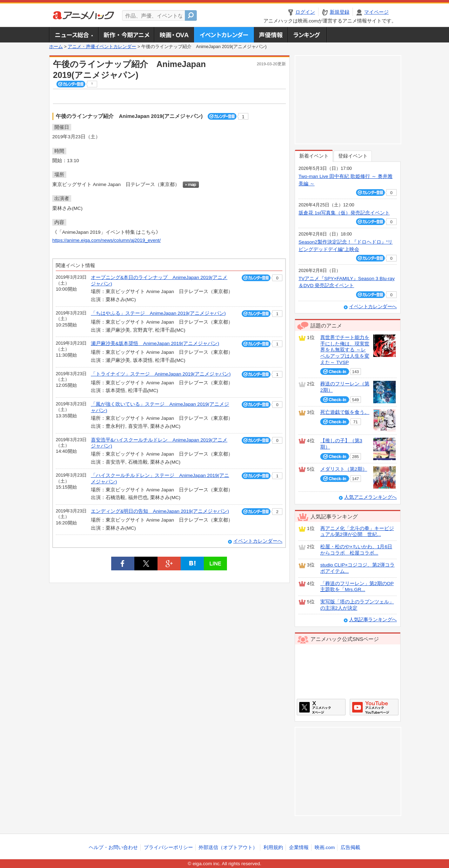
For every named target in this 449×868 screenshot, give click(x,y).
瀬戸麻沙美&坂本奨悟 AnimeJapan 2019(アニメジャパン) (155, 343)
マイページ (376, 12)
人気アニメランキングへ (370, 497)
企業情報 (299, 847)
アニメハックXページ (321, 707)
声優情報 (271, 35)
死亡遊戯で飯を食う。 (345, 412)
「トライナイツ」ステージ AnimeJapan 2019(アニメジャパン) (161, 374)
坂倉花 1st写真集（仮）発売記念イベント (344, 213)
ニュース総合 (74, 35)
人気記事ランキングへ (373, 620)
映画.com (325, 847)
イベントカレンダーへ (258, 541)
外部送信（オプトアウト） (228, 847)
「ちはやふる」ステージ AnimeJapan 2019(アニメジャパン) (158, 313)
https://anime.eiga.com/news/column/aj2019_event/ (106, 240)
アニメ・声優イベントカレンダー (224, 35)
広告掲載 (350, 847)
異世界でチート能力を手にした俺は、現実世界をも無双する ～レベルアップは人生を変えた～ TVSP (345, 350)
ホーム (56, 47)
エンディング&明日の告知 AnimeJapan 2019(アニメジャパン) (160, 511)
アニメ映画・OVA (174, 35)
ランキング (307, 35)
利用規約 (273, 847)
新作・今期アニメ (126, 35)
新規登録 (340, 12)
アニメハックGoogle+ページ (374, 707)
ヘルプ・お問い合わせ (113, 847)
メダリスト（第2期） (344, 469)
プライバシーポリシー (168, 847)
